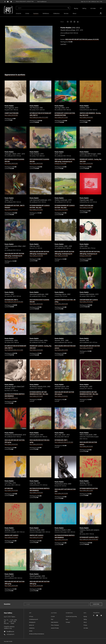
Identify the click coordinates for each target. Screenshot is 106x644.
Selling (84, 8)
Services (66, 13)
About (85, 622)
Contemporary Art (34, 619)
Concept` (68, 622)
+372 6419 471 (11, 634)
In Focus (31, 616)
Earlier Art (32, 625)
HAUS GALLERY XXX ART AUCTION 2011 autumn (82, 39)
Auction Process (55, 628)
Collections (56, 13)
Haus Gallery (65, 115)
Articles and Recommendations (37, 634)
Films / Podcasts (55, 625)
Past (52, 619)
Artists (27, 13)
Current (53, 616)
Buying (76, 8)
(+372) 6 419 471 (23, 1)
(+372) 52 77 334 (30, 1)
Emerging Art (32, 622)
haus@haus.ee (43, 2)
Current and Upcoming (71, 616)
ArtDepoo (65, 161)
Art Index (93, 8)
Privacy (85, 625)
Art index (86, 628)
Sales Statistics (55, 622)
